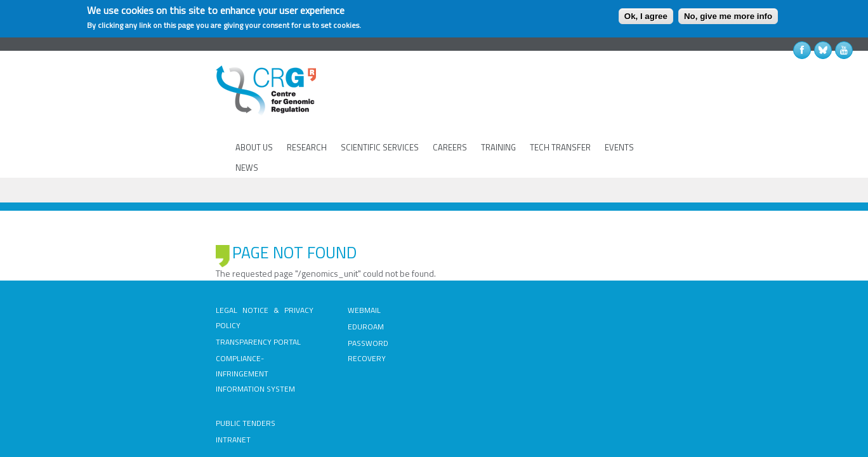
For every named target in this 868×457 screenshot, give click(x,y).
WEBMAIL (313, 253)
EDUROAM (314, 269)
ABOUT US (252, 107)
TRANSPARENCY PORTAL (156, 269)
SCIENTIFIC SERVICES (378, 107)
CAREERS (448, 107)
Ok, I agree (646, 16)
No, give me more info (728, 16)
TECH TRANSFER (558, 107)
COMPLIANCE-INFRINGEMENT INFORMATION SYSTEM (164, 294)
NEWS (657, 107)
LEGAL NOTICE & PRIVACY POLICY (171, 253)
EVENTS (617, 107)
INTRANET (458, 269)
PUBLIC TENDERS (471, 253)
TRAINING (496, 107)
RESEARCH (305, 107)
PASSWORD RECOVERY (337, 286)
